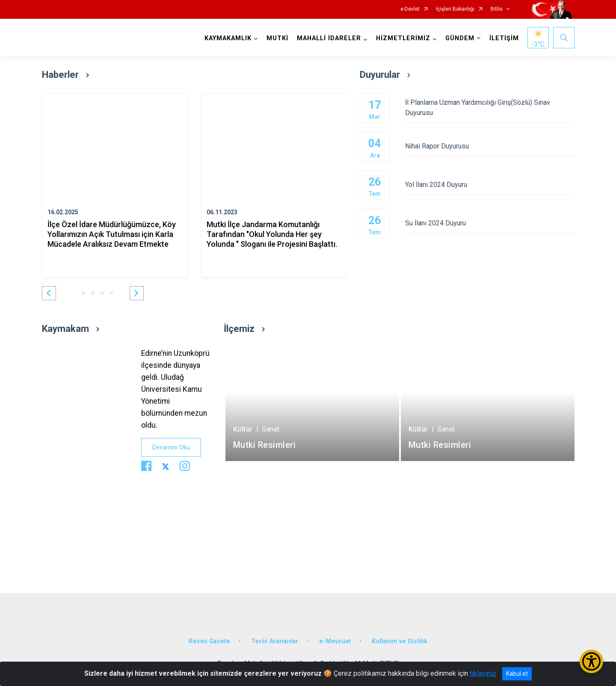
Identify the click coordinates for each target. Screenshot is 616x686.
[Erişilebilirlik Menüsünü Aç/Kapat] (591, 661)
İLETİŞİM (504, 38)
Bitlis (497, 9)
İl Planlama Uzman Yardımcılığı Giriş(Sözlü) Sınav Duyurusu (490, 108)
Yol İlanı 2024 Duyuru (490, 185)
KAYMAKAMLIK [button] (228, 38)
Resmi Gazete (209, 641)
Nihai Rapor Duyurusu (490, 146)
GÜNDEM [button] (460, 38)
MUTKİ (277, 38)
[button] (49, 293)
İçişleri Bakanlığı (455, 9)
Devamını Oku (171, 447)
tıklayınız (483, 673)
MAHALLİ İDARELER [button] (329, 38)
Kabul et (517, 674)
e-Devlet (410, 9)
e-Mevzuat (335, 641)
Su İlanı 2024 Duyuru (490, 223)
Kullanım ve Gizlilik (400, 641)
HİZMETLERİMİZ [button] (403, 38)
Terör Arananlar (275, 641)
